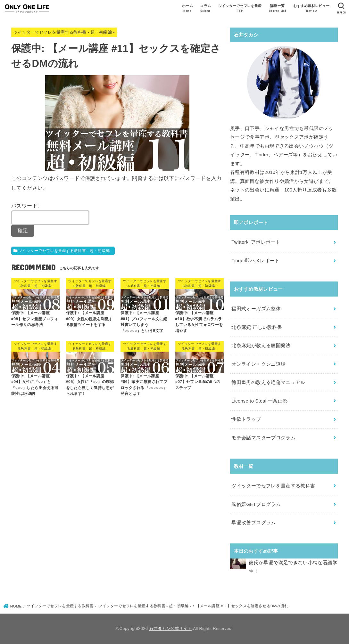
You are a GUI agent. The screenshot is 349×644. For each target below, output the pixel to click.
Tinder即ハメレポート (255, 261)
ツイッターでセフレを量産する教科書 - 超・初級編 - (64, 32)
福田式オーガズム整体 (256, 309)
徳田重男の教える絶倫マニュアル (268, 382)
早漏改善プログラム (253, 523)
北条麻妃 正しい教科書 (257, 327)
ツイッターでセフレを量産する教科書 (273, 486)
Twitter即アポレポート (256, 242)
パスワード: (50, 214)
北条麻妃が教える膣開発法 (261, 346)
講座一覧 (278, 9)
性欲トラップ (246, 419)
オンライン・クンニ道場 (258, 364)
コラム (205, 9)
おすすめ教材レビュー (311, 9)
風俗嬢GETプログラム (256, 504)
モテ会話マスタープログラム (263, 438)
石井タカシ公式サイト (170, 628)
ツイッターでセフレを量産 (240, 9)
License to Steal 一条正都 (259, 401)
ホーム (187, 9)
